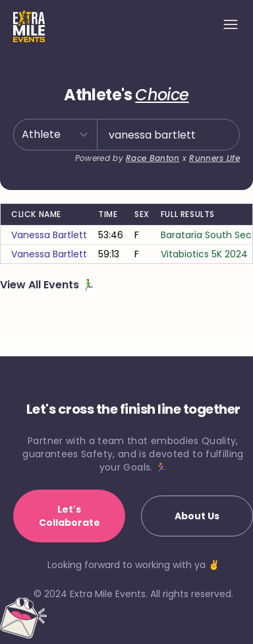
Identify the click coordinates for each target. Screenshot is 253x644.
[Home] (29, 26)
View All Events (41, 285)
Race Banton (153, 158)
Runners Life (214, 158)
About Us (197, 516)
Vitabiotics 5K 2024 (204, 254)
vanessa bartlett (49, 235)
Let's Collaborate (70, 516)
